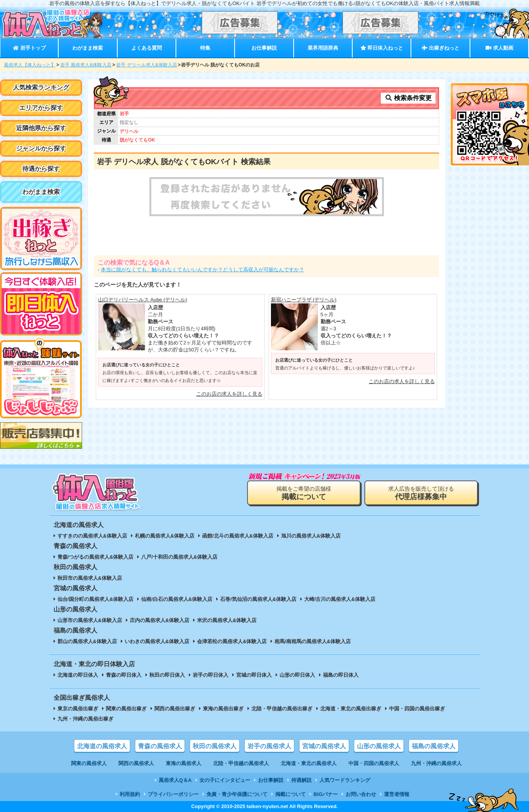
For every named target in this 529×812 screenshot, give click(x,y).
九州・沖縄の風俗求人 (436, 763)
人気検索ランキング (41, 87)
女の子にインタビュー (225, 780)
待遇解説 (301, 780)
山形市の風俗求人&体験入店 (90, 620)
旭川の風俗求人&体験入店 (311, 536)
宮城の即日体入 (254, 675)
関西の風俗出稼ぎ (175, 709)
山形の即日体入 (297, 675)
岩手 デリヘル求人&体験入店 (146, 65)
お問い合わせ (361, 794)
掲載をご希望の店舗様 (304, 493)
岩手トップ (29, 48)
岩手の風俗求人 (269, 746)
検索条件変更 (408, 98)
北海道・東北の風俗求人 (309, 763)
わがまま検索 (88, 48)
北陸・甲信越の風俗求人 (241, 763)
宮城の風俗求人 (324, 746)
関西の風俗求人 (136, 763)
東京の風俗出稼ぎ (78, 709)
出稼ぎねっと (441, 48)
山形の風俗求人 (379, 746)
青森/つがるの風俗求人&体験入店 (96, 557)
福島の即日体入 (341, 675)
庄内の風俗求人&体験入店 (160, 620)
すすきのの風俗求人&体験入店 (92, 536)
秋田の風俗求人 (215, 746)
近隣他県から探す (41, 128)
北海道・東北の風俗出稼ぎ (351, 709)
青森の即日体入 (124, 675)
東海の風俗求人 (184, 763)
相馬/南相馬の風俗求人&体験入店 (313, 641)
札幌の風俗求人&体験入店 (165, 536)
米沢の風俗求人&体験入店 (227, 620)
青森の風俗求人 (160, 746)
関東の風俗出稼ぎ (126, 709)
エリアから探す (41, 108)
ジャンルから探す (41, 148)
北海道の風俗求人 (102, 746)
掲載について (291, 794)
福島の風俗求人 (434, 746)
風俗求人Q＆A (175, 780)
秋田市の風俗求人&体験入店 (90, 578)
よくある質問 (147, 48)
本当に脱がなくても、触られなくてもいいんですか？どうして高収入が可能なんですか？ (203, 270)
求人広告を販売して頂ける (421, 493)
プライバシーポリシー (173, 794)
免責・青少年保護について (237, 794)
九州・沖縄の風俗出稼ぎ (85, 719)
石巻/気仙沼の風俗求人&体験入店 (258, 599)
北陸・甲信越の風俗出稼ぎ (282, 709)
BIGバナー (326, 794)
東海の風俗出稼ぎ (223, 709)
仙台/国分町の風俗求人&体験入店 (96, 599)
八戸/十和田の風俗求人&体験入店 (179, 557)
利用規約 (130, 794)
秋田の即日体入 (167, 675)
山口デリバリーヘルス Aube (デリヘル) (143, 300)
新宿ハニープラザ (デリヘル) (304, 300)
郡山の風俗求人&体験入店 (87, 641)
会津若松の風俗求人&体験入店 (232, 641)
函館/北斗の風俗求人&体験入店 (238, 536)
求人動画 (499, 48)
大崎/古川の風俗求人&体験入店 (340, 599)
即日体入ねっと (382, 48)
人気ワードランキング (345, 780)
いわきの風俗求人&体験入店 (157, 641)
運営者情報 (397, 794)
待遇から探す (41, 169)
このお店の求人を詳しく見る (229, 394)
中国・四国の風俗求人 (374, 763)
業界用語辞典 (323, 48)
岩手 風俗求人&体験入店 (86, 65)
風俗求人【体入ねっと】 (30, 65)
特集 (205, 48)
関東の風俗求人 (89, 763)
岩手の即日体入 (211, 675)
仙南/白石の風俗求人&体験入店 (177, 599)
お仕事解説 (264, 48)
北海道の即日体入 (78, 675)
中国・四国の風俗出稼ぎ (417, 709)
